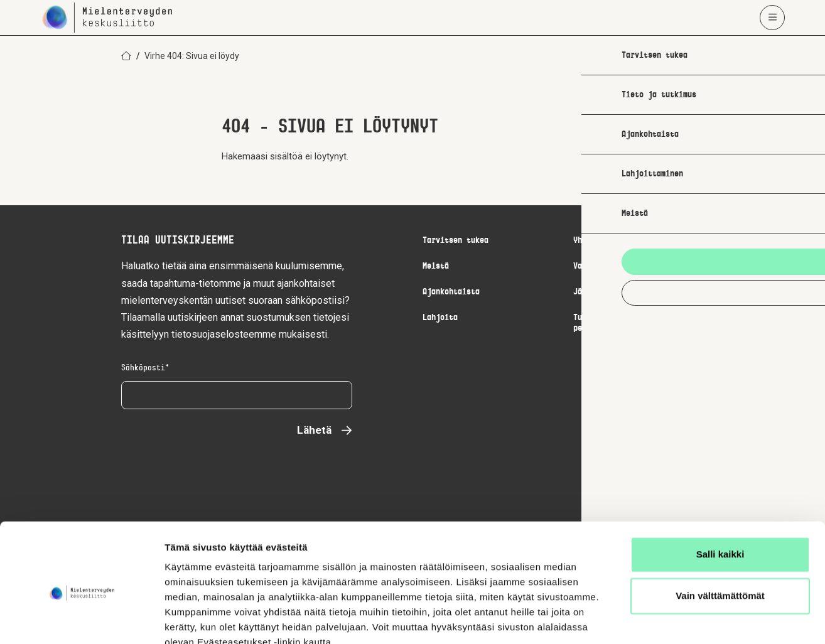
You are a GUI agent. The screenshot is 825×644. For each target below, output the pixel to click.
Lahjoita (440, 318)
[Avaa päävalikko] (772, 18)
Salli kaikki (720, 497)
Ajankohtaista (451, 292)
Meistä (436, 266)
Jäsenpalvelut (602, 292)
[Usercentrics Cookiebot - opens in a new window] (81, 620)
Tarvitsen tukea (456, 241)
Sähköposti (145, 368)
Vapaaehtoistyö (604, 266)
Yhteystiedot (600, 241)
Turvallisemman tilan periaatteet (617, 323)
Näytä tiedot (192, 619)
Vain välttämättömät (720, 538)
